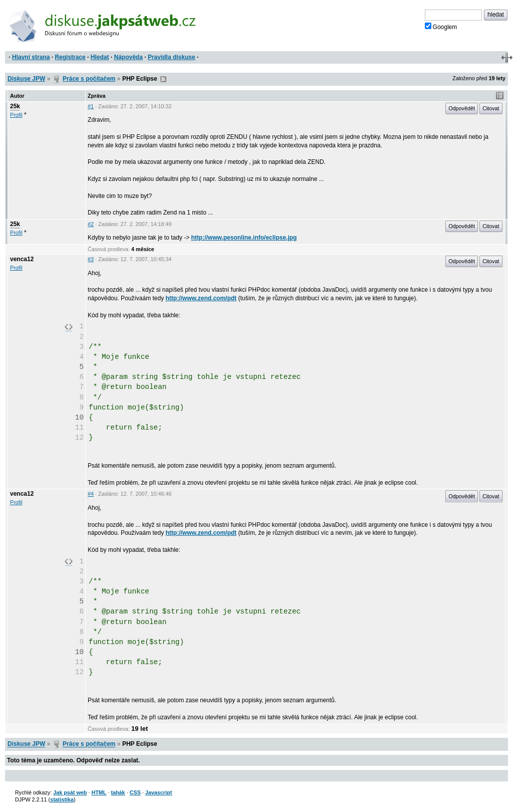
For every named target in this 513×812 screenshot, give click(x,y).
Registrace (70, 57)
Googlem (441, 27)
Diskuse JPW (26, 79)
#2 (91, 224)
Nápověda (129, 57)
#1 (91, 106)
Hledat (100, 57)
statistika (62, 799)
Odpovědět (462, 108)
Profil (16, 115)
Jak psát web (70, 792)
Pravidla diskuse (172, 57)
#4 (91, 494)
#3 (91, 259)
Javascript (159, 792)
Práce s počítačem (89, 79)
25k (15, 106)
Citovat (491, 108)
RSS (163, 79)
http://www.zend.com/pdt (201, 298)
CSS (135, 792)
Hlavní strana (31, 57)
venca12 (22, 259)
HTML (99, 792)
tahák (118, 792)
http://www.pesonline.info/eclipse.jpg (244, 238)
